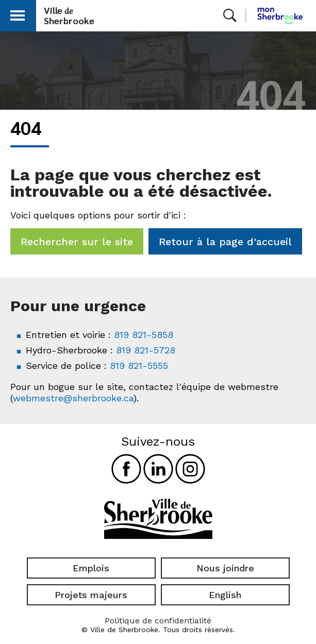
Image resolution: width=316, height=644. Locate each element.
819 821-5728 (146, 350)
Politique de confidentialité (158, 621)
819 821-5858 (144, 335)
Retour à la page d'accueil (225, 242)
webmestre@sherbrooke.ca (73, 398)
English (225, 595)
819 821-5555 (139, 366)
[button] (18, 14)
